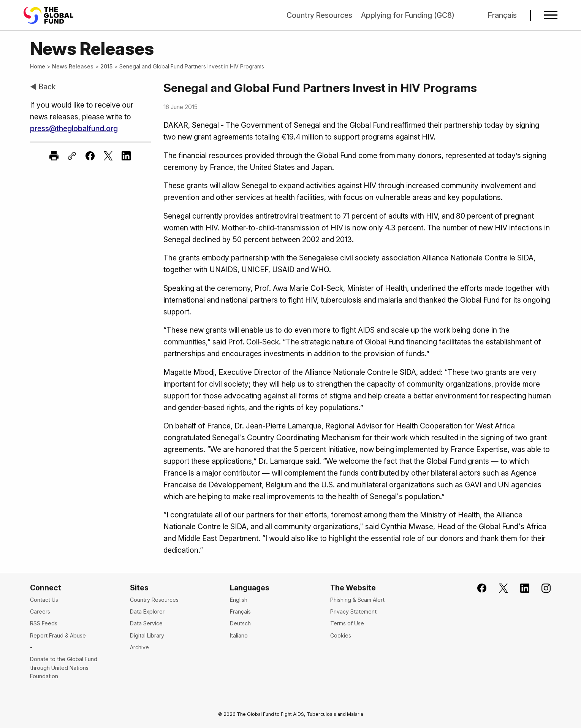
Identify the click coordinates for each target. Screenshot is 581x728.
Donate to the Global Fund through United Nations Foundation (64, 668)
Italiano (239, 635)
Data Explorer (147, 611)
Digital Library (147, 635)
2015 (106, 66)
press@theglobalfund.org (74, 128)
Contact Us (44, 600)
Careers (40, 611)
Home (38, 66)
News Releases (73, 66)
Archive (139, 647)
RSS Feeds (44, 623)
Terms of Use (347, 623)
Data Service (146, 623)
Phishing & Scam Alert (357, 600)
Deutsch (240, 623)
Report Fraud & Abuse (58, 635)
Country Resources (319, 15)
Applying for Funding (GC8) (408, 15)
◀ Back (43, 87)
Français (502, 15)
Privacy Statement (353, 611)
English (239, 600)
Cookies (341, 635)
